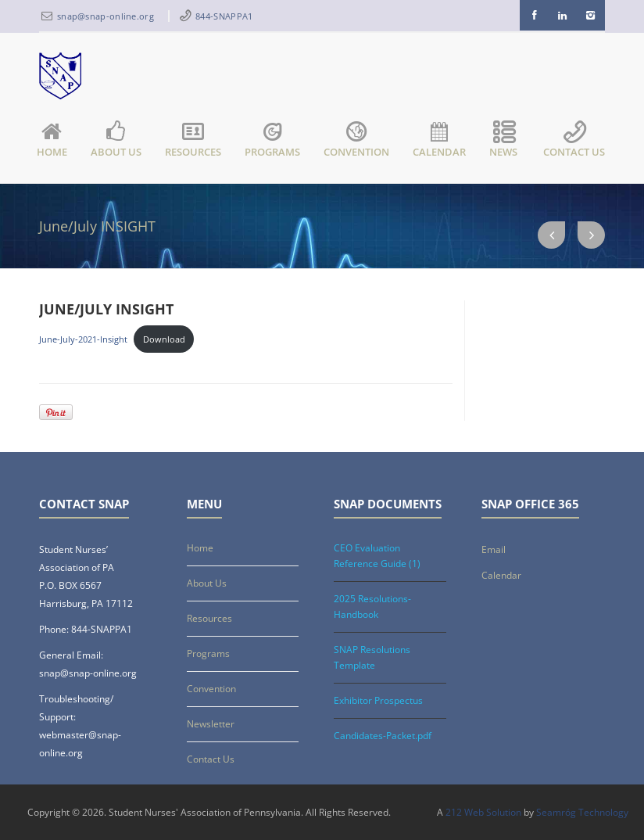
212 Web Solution (483, 812)
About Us (116, 141)
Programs (272, 141)
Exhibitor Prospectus (378, 700)
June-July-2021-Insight (83, 339)
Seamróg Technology (582, 812)
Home (52, 141)
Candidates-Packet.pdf (383, 736)
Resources (193, 141)
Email (494, 549)
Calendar (439, 141)
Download (164, 339)
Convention (356, 141)
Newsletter (211, 724)
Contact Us (574, 141)
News (504, 141)
